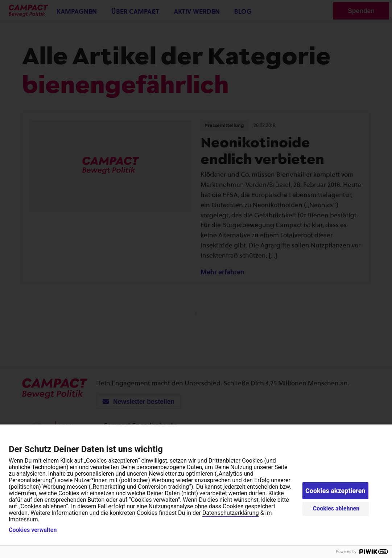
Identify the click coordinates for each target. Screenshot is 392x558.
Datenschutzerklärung (231, 513)
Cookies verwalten (33, 530)
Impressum (23, 519)
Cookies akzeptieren (335, 491)
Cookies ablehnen (336, 508)
